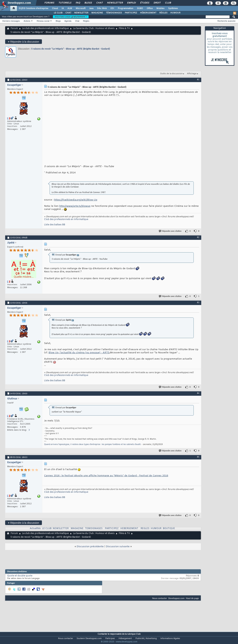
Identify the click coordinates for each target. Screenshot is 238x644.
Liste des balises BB (55, 225)
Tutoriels (65, 3)
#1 (198, 80)
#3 (198, 302)
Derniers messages (11, 21)
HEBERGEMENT (129, 528)
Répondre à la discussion (24, 42)
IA (63, 8)
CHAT (68, 13)
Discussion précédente (90, 547)
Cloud (55, 8)
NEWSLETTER (81, 13)
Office (150, 8)
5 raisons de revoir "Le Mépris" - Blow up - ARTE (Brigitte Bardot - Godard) (71, 49)
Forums (49, 3)
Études (145, 3)
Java (91, 8)
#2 (198, 237)
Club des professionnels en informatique (66, 219)
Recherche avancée (226, 21)
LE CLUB (58, 13)
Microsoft (81, 8)
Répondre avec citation (170, 231)
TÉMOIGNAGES (114, 13)
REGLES (145, 528)
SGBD (140, 8)
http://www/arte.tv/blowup (75, 206)
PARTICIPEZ (131, 13)
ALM (70, 8)
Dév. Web (102, 8)
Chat (99, 3)
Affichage (192, 74)
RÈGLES (163, 13)
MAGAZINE (97, 13)
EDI (112, 8)
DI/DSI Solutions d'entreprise (34, 8)
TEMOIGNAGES (94, 528)
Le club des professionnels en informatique (45, 28)
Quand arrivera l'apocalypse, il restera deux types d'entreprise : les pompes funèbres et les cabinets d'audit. (93, 444)
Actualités (35, 528)
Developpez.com (176, 598)
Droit (157, 3)
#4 (198, 393)
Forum (14, 28)
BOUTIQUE (169, 528)
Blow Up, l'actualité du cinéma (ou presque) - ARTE (79, 353)
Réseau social (43, 21)
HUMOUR (175, 13)
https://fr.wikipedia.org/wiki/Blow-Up (76, 200)
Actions (27, 21)
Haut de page (192, 598)
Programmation (126, 8)
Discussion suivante (118, 547)
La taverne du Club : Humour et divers (94, 28)
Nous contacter (160, 598)
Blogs (88, 3)
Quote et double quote (20, 576)
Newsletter (115, 3)
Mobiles (160, 8)
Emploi (131, 3)
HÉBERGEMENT (148, 13)
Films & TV (124, 28)
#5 (198, 457)
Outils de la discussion (171, 74)
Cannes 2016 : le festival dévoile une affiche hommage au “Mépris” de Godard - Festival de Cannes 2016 (106, 476)
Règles (86, 21)
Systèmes (173, 8)
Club (168, 3)
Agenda (68, 21)
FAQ (78, 3)
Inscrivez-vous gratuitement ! (71, 17)
